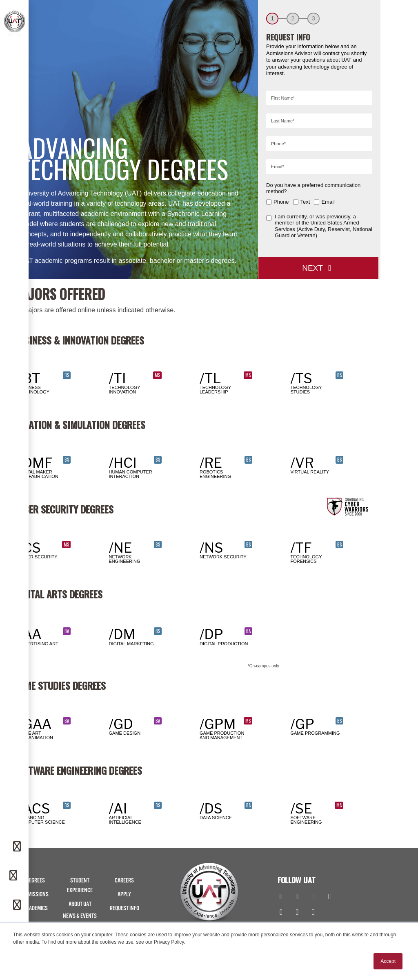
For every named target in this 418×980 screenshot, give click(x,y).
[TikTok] (297, 913)
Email (328, 202)
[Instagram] (297, 897)
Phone (281, 202)
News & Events (80, 916)
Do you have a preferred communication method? (313, 188)
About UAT (80, 904)
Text (305, 202)
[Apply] (18, 905)
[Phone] (14, 876)
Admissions (35, 894)
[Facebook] (281, 897)
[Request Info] (18, 847)
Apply (124, 894)
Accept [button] (388, 961)
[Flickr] (281, 913)
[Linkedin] (313, 897)
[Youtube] (329, 897)
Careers (124, 881)
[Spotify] (313, 913)
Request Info (125, 908)
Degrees (36, 881)
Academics (36, 908)
